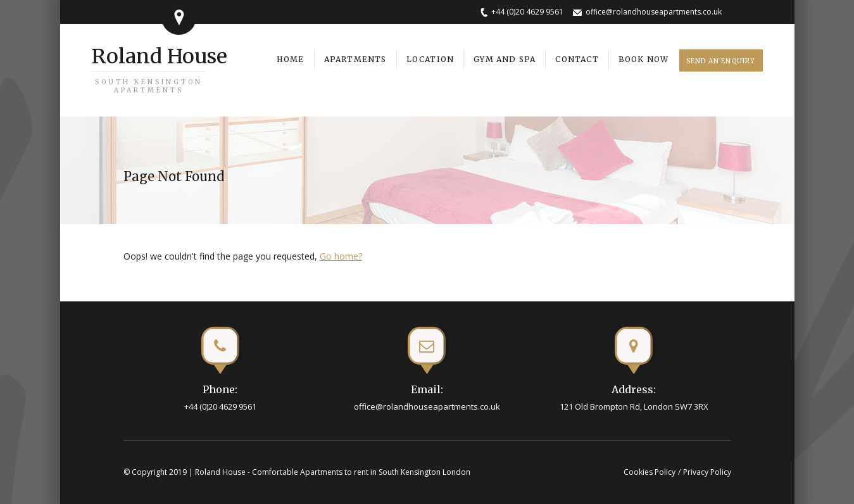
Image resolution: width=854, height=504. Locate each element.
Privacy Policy (707, 472)
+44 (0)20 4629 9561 (527, 12)
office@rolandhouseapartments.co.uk (654, 12)
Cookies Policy (650, 472)
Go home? (341, 256)
